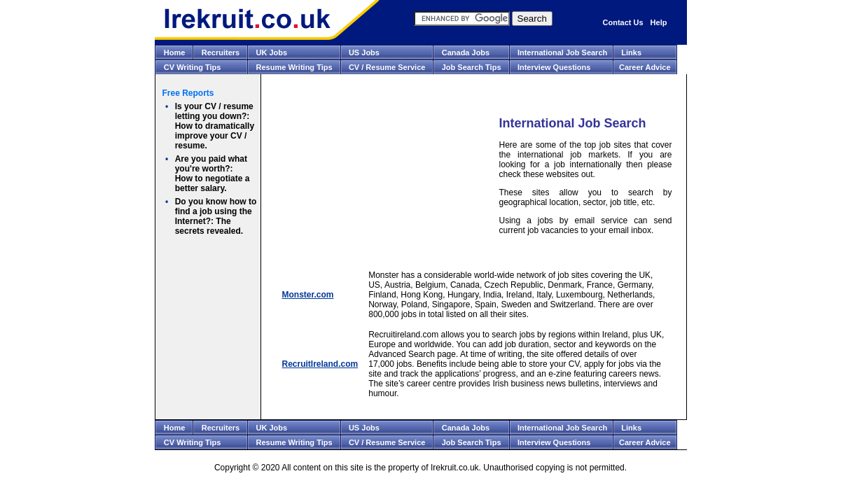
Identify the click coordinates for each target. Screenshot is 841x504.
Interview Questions (554, 67)
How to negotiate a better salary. (213, 174)
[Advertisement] (380, 176)
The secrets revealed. (216, 216)
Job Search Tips (472, 67)
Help (659, 22)
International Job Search (562, 52)
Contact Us (623, 22)
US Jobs (364, 52)
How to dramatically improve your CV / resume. (215, 126)
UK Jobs (272, 52)
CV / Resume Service (387, 67)
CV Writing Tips (193, 67)
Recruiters (221, 52)
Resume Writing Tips (294, 67)
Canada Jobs (466, 52)
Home (175, 52)
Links (631, 52)
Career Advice (645, 67)
